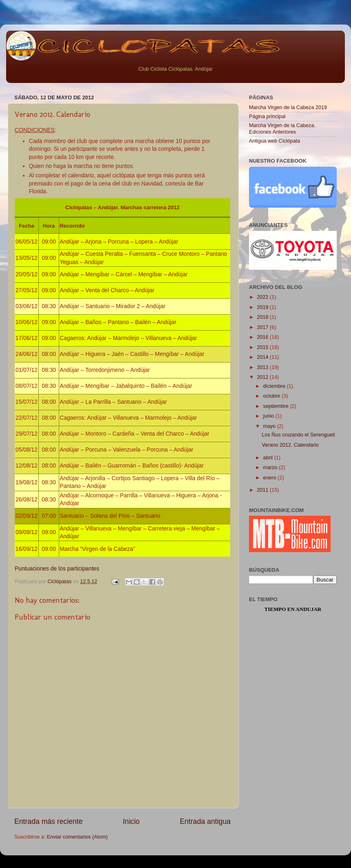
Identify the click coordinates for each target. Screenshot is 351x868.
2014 (263, 357)
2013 (263, 367)
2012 (263, 377)
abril (269, 458)
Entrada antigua (205, 821)
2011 (263, 490)
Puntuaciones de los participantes (57, 568)
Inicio (131, 821)
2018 (263, 317)
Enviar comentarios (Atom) (77, 837)
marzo (271, 468)
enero (271, 478)
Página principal (267, 116)
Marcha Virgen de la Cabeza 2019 (288, 107)
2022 (263, 297)
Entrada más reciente (49, 821)
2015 (263, 347)
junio (269, 416)
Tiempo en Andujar (293, 609)
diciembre (275, 386)
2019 (263, 307)
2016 (263, 337)
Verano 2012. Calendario (290, 445)
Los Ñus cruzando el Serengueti (298, 435)
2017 (263, 327)
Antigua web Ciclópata (274, 141)
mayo (270, 426)
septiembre (277, 406)
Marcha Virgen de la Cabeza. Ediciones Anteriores (282, 129)
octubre (273, 396)
